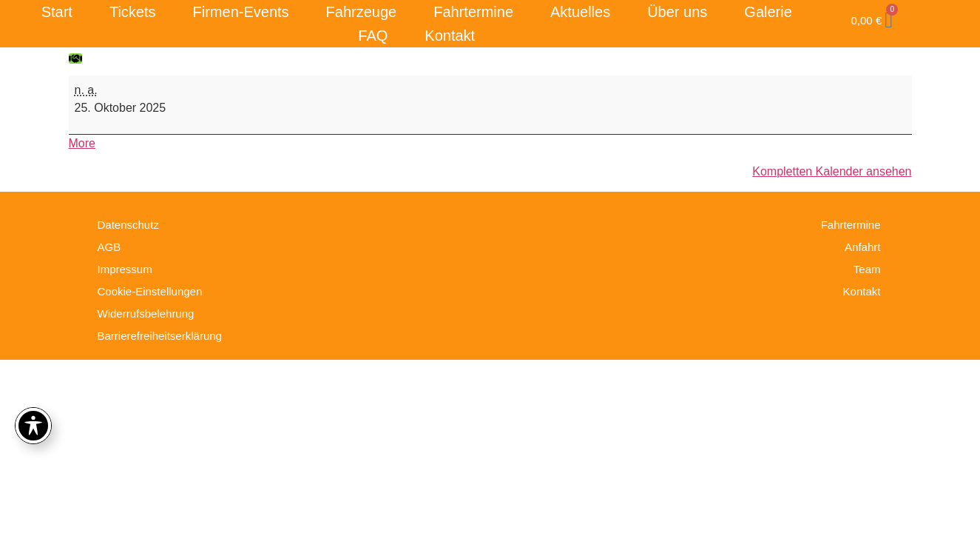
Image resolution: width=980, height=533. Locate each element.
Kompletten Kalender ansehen (832, 171)
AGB (109, 247)
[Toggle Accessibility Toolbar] (33, 426)
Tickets (133, 12)
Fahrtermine (473, 12)
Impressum (125, 269)
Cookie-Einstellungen (150, 291)
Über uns (677, 12)
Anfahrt (862, 247)
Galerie (768, 12)
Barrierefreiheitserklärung (160, 336)
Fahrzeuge (362, 12)
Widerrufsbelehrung (146, 314)
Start (57, 12)
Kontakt (450, 36)
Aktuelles (580, 12)
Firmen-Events (241, 12)
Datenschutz (128, 225)
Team (867, 269)
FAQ (373, 36)
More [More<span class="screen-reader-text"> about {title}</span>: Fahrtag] (82, 143)
